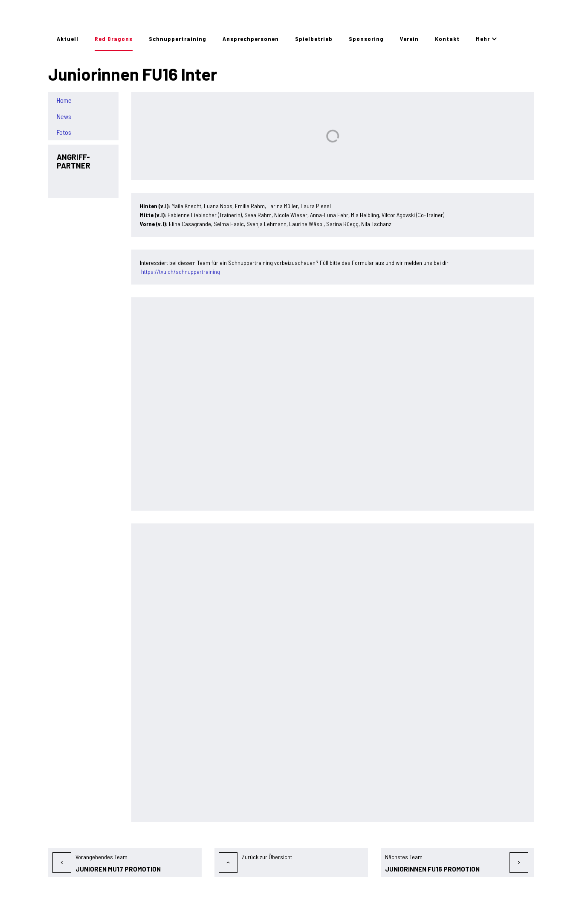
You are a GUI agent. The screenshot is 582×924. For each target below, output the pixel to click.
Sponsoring (366, 39)
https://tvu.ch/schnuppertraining (181, 272)
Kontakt (447, 39)
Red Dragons (114, 39)
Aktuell (68, 39)
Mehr (486, 39)
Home (64, 100)
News (64, 116)
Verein (409, 39)
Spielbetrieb (314, 39)
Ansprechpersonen (251, 39)
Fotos (64, 132)
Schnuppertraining (178, 39)
